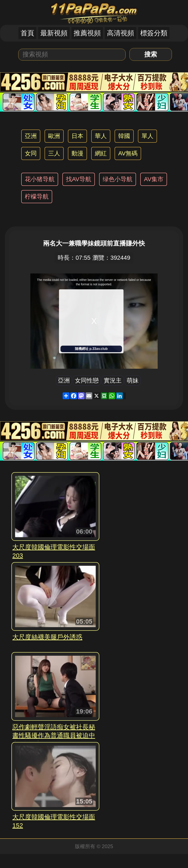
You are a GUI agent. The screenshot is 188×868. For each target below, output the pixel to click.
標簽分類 (154, 33)
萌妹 (133, 380)
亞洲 (31, 136)
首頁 (27, 33)
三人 (54, 153)
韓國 (124, 136)
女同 (31, 153)
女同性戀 (87, 380)
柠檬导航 (37, 197)
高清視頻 (121, 33)
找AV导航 (79, 179)
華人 (101, 136)
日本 (77, 136)
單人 (147, 136)
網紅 (101, 153)
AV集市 (154, 179)
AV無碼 (128, 153)
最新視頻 (54, 33)
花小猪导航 (40, 179)
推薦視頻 (87, 33)
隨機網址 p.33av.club (91, 349)
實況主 (113, 380)
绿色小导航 (118, 179)
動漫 (77, 153)
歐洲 (54, 136)
